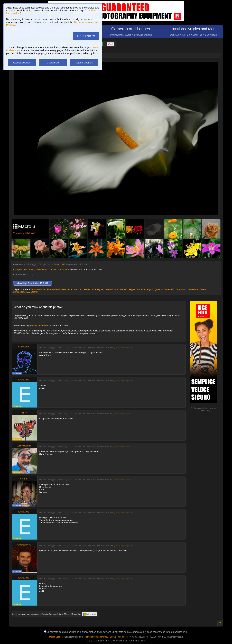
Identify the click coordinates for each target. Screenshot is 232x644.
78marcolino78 (38, 289)
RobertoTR (169, 289)
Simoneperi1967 (21, 292)
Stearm (34, 292)
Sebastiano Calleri (197, 289)
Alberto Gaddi (53, 289)
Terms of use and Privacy (96, 637)
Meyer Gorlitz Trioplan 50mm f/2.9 (52, 269)
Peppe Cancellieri (137, 289)
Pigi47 (150, 289)
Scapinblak (181, 289)
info (208, 411)
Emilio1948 (59, 264)
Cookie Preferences (119, 637)
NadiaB (124, 289)
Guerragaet (98, 289)
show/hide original (123, 347)
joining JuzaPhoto (40, 326)
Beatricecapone (69, 289)
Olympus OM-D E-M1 (24, 269)
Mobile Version (56, 637)
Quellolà (159, 289)
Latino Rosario (112, 289)
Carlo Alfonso (85, 289)
